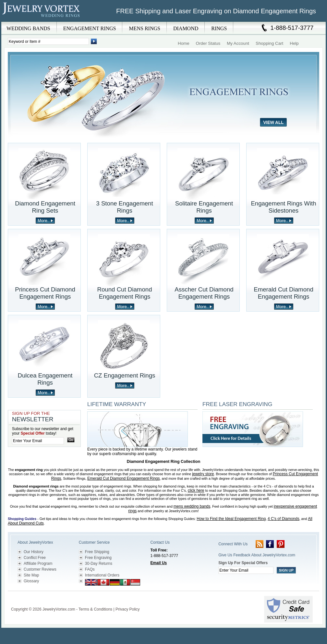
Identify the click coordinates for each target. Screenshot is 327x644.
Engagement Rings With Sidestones (283, 207)
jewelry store (203, 474)
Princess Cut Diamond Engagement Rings (45, 293)
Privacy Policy (128, 609)
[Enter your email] (38, 441)
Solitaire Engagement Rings (204, 207)
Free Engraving (98, 558)
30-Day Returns (99, 563)
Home (184, 43)
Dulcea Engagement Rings (45, 379)
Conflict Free (35, 558)
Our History (34, 552)
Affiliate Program (38, 563)
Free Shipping (97, 552)
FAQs (90, 569)
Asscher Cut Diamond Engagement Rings (204, 293)
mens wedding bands (192, 506)
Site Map (31, 575)
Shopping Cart (269, 43)
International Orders (102, 575)
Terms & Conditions (95, 609)
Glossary (31, 581)
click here (196, 490)
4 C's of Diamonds (284, 519)
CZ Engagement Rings (125, 375)
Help (294, 43)
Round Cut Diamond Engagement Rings (124, 293)
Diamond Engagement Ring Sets (45, 207)
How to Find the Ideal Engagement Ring (231, 519)
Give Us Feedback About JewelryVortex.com (257, 555)
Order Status (208, 43)
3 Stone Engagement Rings (124, 207)
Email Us (159, 563)
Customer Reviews (40, 569)
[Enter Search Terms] (48, 41)
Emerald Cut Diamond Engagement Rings (284, 293)
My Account (238, 43)
